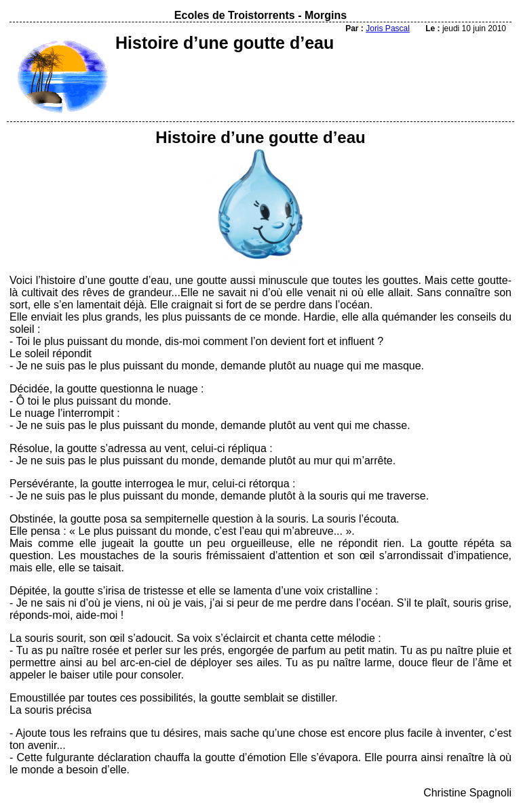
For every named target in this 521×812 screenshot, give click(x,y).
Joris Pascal (388, 28)
